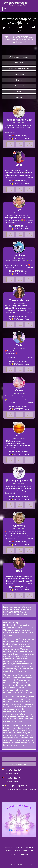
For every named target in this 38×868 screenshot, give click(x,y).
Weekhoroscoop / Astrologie (19, 57)
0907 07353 (18, 138)
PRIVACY (13, 854)
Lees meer (30, 132)
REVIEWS (19, 848)
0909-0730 (19, 136)
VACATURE (8, 851)
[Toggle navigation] (5, 9)
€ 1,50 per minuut (12, 781)
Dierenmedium (19, 74)
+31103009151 (18, 786)
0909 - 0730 (13, 770)
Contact (19, 97)
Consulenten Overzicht (19, 759)
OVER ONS (9, 848)
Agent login (29, 865)
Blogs (19, 91)
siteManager (15, 862)
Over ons (19, 80)
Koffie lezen (19, 63)
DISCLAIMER (24, 854)
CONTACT (29, 848)
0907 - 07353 (14, 778)
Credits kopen (19, 764)
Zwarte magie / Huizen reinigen (19, 68)
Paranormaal (19, 86)
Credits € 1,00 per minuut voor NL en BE (22, 789)
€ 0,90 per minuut (12, 773)
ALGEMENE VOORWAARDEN (25, 851)
